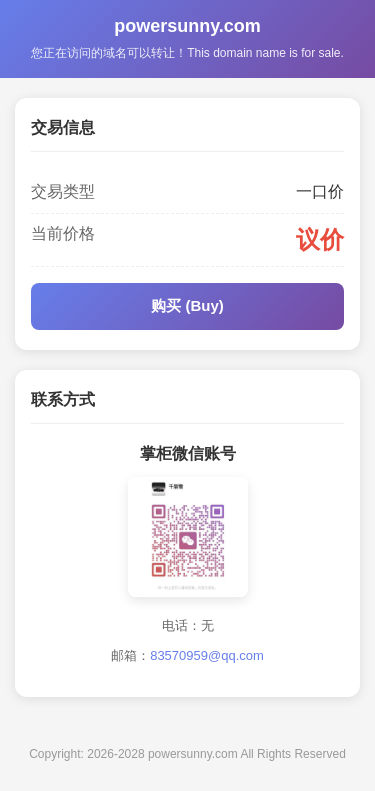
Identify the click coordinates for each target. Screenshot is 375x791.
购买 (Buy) (187, 305)
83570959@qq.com (207, 655)
